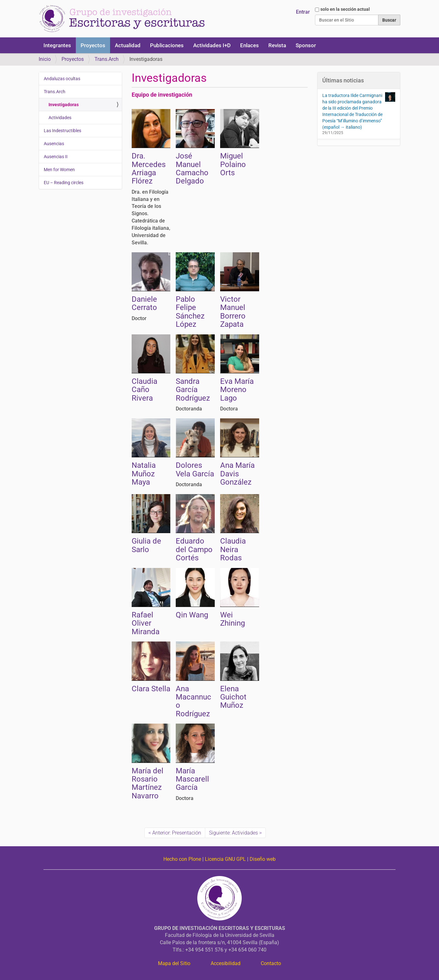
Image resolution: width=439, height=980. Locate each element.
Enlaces (249, 45)
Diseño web (263, 859)
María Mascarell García (192, 779)
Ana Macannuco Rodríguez (193, 701)
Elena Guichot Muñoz (233, 697)
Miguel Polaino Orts (233, 164)
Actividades (60, 118)
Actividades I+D (212, 45)
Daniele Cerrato (144, 303)
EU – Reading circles (64, 183)
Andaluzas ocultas (62, 79)
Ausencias (54, 144)
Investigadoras (64, 105)
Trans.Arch (107, 59)
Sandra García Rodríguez (193, 390)
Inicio (45, 59)
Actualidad (128, 45)
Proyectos (93, 45)
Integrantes (57, 45)
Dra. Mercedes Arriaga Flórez (149, 168)
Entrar (303, 12)
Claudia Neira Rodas (233, 549)
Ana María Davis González (237, 474)
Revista (277, 45)
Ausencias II (56, 157)
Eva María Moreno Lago (237, 390)
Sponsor (306, 45)
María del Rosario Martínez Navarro (147, 783)
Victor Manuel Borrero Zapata (233, 312)
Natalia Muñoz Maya (144, 474)
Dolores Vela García (195, 469)
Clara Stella (151, 689)
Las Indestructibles (62, 131)
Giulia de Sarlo (146, 545)
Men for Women (59, 170)
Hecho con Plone (182, 859)
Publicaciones (167, 45)
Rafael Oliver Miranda (146, 623)
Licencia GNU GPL (225, 859)
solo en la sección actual (345, 9)
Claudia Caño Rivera (144, 390)
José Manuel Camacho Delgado (192, 168)
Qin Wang (192, 615)
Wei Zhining (233, 619)
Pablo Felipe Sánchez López (190, 312)
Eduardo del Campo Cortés (194, 549)
